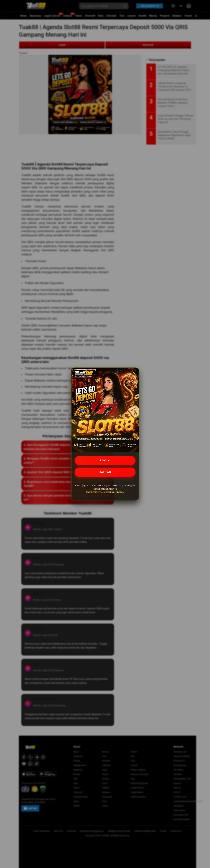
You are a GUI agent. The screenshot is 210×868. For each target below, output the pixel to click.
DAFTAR (105, 472)
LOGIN (105, 460)
